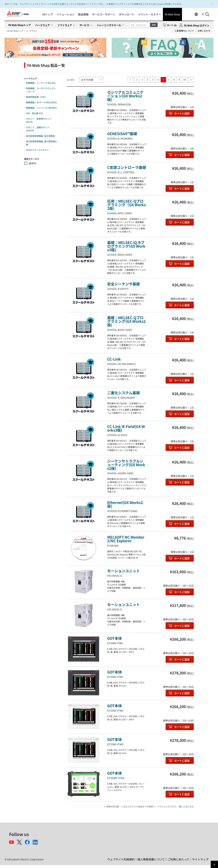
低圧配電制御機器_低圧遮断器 (40, 136)
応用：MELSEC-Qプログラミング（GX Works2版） (126, 205)
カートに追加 (182, 114)
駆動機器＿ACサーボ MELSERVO (41, 102)
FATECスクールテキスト (38, 150)
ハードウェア (43, 25)
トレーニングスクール (109, 25)
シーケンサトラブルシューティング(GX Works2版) (126, 465)
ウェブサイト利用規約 (121, 859)
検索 (154, 25)
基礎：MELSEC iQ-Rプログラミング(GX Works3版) (126, 246)
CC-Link (114, 359)
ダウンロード (127, 14)
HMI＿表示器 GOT (35, 113)
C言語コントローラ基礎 (127, 167)
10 (185, 80)
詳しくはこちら (186, 806)
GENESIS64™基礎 (122, 134)
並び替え (71, 80)
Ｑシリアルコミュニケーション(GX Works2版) (125, 96)
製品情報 (83, 14)
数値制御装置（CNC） (37, 97)
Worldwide (196, 14)
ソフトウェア (65, 25)
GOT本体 (115, 638)
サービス (84, 25)
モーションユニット (124, 571)
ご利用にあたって (178, 859)
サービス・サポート (104, 14)
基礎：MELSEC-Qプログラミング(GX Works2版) (126, 321)
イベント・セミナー (149, 14)
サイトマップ (200, 859)
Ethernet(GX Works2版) (125, 504)
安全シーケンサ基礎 (123, 284)
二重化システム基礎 (123, 393)
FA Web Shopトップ (20, 25)
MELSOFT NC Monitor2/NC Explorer (126, 539)
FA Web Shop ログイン (197, 25)
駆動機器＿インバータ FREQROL (42, 108)
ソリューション (65, 14)
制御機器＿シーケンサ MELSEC (41, 83)
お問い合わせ (204, 31)
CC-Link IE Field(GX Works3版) (126, 428)
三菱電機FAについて (184, 31)
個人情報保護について (151, 859)
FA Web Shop (172, 14)
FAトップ (48, 14)
